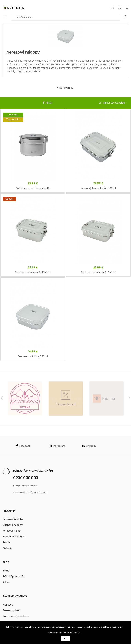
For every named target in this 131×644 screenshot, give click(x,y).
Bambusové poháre (14, 537)
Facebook (23, 446)
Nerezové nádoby (13, 519)
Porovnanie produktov (16, 616)
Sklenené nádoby (13, 525)
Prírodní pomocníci (14, 576)
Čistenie (7, 548)
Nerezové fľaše (11, 531)
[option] (25, 398)
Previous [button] (2, 398)
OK (66, 638)
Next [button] (129, 398)
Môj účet (8, 605)
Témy (6, 571)
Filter (48, 103)
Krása (6, 582)
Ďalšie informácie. (72, 633)
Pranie (6, 542)
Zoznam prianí (11, 610)
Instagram (57, 446)
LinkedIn (89, 446)
